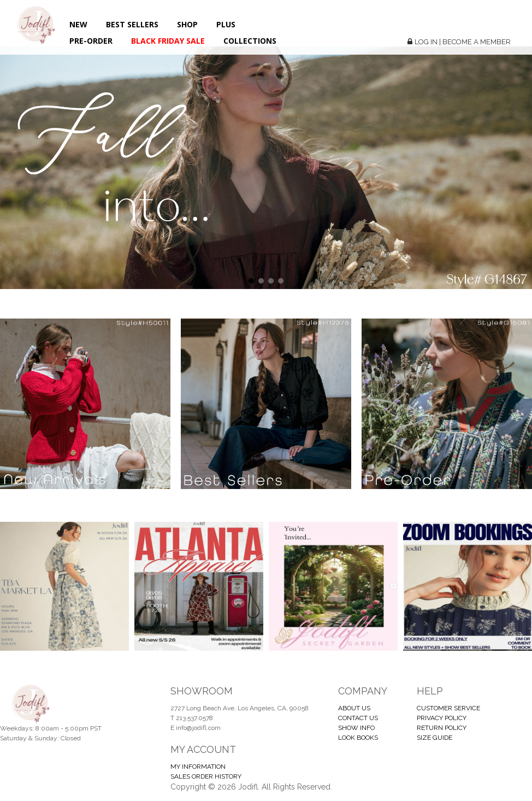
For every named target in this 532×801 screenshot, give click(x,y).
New (78, 24)
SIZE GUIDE (435, 738)
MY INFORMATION (198, 767)
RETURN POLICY (442, 728)
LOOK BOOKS (358, 738)
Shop (187, 24)
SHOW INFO (356, 728)
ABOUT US (354, 708)
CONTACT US (358, 718)
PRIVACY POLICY (442, 718)
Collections (250, 41)
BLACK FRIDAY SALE (168, 41)
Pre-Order (91, 41)
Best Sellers (132, 24)
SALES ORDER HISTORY (206, 776)
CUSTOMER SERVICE (448, 708)
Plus (226, 24)
